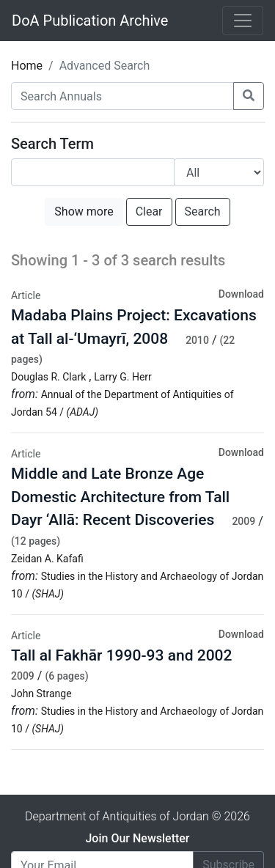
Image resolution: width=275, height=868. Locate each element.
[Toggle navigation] (243, 21)
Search (203, 212)
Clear (149, 212)
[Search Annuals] (122, 96)
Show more (84, 212)
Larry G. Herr (122, 377)
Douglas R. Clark (48, 377)
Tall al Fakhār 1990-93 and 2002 (121, 655)
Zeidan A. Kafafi (47, 559)
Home (27, 66)
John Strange (41, 694)
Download (241, 294)
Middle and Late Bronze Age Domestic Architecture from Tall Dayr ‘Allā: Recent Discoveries (120, 497)
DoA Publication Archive (90, 21)
